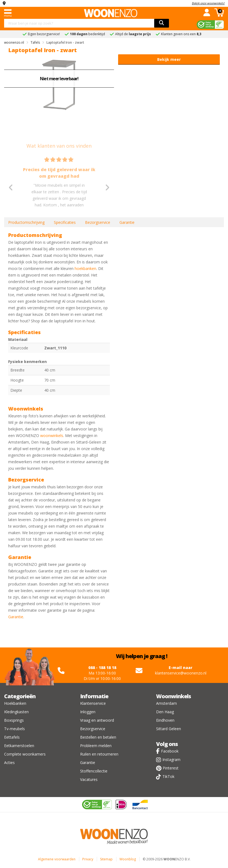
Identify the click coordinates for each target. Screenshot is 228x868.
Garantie (127, 222)
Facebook (170, 751)
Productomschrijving (26, 222)
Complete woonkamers (25, 754)
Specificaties (65, 222)
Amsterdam (166, 703)
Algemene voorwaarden (57, 859)
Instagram (171, 759)
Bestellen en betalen (98, 737)
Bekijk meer (169, 59)
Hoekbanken (15, 703)
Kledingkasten (16, 712)
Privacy (88, 859)
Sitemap (106, 859)
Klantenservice (93, 703)
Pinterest (171, 768)
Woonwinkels (173, 696)
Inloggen (88, 712)
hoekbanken (85, 268)
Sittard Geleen (169, 729)
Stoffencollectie (94, 771)
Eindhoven (165, 720)
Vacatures (89, 779)
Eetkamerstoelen (19, 746)
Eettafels (12, 737)
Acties (9, 763)
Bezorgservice (98, 222)
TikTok (168, 776)
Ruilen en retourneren (99, 754)
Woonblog (128, 859)
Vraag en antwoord (97, 720)
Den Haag (165, 712)
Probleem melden (96, 746)
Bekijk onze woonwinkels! (208, 3)
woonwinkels (52, 436)
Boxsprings (14, 720)
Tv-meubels (14, 729)
